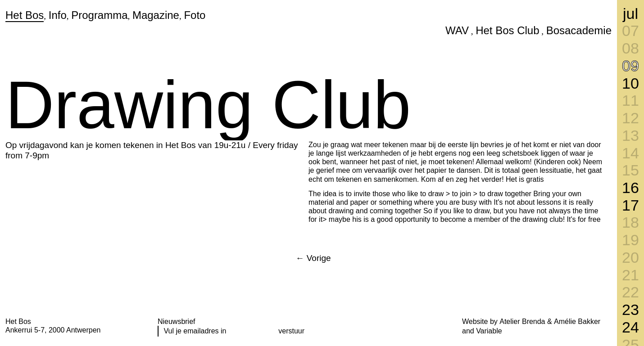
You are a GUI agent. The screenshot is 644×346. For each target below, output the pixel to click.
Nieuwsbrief (177, 321)
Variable (489, 331)
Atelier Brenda (522, 321)
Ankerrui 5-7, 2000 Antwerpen (53, 330)
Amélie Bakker (577, 321)
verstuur (291, 331)
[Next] (313, 258)
